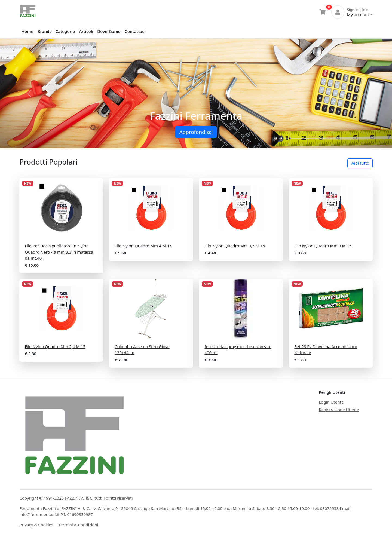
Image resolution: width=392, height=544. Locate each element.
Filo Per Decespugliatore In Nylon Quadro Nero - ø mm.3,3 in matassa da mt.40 (59, 252)
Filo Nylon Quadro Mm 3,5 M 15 (235, 246)
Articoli (86, 31)
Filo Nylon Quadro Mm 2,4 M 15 (55, 346)
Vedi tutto (360, 163)
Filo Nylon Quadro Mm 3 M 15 (323, 246)
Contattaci (135, 31)
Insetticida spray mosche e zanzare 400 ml (238, 350)
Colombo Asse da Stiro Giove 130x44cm (142, 350)
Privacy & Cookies (36, 525)
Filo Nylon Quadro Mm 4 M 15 (143, 246)
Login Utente (331, 402)
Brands (45, 31)
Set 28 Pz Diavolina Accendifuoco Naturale (326, 350)
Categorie (65, 31)
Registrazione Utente (339, 410)
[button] (29, 93)
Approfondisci (196, 132)
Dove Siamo (109, 31)
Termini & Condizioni (78, 525)
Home (27, 31)
